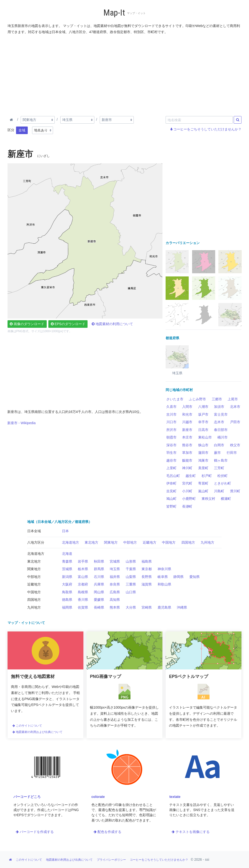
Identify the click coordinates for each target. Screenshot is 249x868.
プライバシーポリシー (111, 860)
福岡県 (67, 607)
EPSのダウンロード (68, 324)
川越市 (187, 422)
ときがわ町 (222, 483)
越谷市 (171, 460)
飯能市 (187, 460)
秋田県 (99, 561)
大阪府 (67, 584)
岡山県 (99, 592)
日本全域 (34, 531)
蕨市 (217, 453)
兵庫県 (99, 584)
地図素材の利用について (112, 324)
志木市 (219, 422)
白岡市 (219, 445)
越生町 (191, 476)
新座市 (187, 430)
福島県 (147, 561)
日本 (65, 531)
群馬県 (99, 569)
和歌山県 (164, 584)
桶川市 (222, 437)
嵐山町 (203, 491)
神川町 (187, 468)
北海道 (67, 554)
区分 (11, 130)
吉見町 (171, 491)
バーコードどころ (27, 797)
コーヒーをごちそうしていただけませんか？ (206, 129)
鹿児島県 (164, 607)
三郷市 (217, 399)
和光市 (187, 414)
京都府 (83, 584)
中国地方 (169, 542)
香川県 (83, 600)
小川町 (187, 491)
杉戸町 (207, 476)
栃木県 (83, 569)
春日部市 (221, 430)
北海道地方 (71, 542)
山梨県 (131, 577)
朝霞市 (171, 437)
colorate (98, 797)
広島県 (115, 592)
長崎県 (99, 607)
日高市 (203, 430)
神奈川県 (164, 569)
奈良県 (115, 584)
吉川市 (171, 414)
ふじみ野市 (197, 399)
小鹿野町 (189, 499)
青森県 (67, 561)
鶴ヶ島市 (221, 460)
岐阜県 (163, 577)
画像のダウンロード (27, 324)
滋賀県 (147, 584)
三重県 (131, 584)
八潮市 (203, 407)
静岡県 (178, 577)
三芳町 (219, 468)
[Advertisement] (125, 74)
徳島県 (67, 600)
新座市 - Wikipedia (21, 423)
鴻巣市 (203, 460)
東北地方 (91, 542)
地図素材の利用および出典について (37, 732)
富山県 (83, 577)
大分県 (131, 607)
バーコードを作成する (35, 832)
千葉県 (131, 569)
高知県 (115, 600)
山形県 (131, 561)
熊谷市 (187, 445)
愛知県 (195, 577)
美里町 (203, 468)
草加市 (187, 453)
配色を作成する (107, 832)
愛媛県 (99, 600)
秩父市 (235, 445)
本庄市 (187, 437)
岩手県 (83, 561)
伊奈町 (171, 483)
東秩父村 (208, 499)
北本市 (235, 407)
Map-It (114, 13)
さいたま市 (175, 399)
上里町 (171, 468)
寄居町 (203, 483)
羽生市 (171, 453)
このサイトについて (27, 726)
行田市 (232, 453)
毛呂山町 (173, 476)
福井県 (115, 577)
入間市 (187, 407)
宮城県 (115, 561)
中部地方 (130, 542)
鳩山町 (171, 499)
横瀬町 (226, 499)
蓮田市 (203, 453)
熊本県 (115, 607)
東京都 (147, 569)
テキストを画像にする (191, 832)
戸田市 (235, 422)
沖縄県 (182, 607)
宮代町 (187, 483)
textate (175, 797)
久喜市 (171, 407)
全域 (22, 130)
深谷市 (171, 445)
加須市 (219, 407)
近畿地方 (150, 542)
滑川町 (235, 491)
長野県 (147, 577)
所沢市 (171, 430)
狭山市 (203, 445)
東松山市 (205, 437)
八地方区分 (36, 542)
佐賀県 (83, 607)
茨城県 (67, 569)
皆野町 (171, 506)
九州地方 (207, 542)
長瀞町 (187, 506)
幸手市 (203, 422)
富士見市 (221, 414)
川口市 (171, 422)
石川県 (99, 577)
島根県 (83, 592)
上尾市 (233, 399)
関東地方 (111, 542)
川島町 (219, 491)
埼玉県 (115, 569)
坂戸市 (203, 414)
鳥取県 (67, 592)
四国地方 (188, 542)
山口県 (131, 592)
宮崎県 (147, 607)
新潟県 (67, 577)
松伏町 (222, 476)
